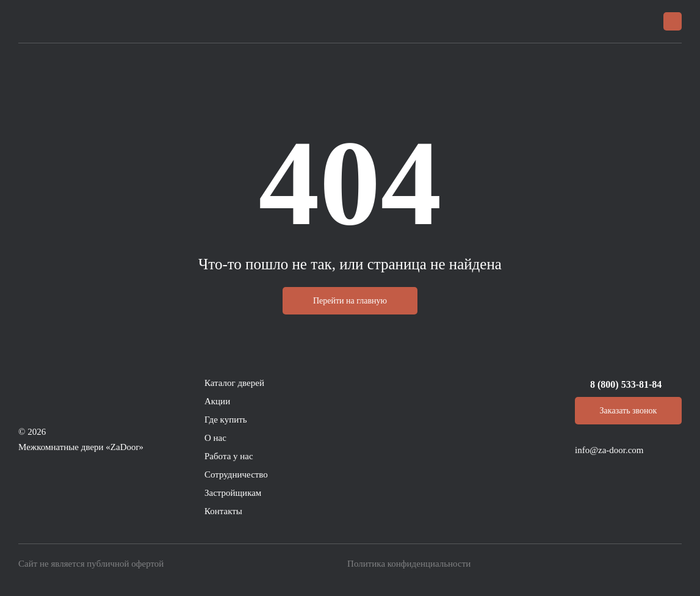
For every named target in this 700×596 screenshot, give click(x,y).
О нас (215, 438)
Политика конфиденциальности (409, 564)
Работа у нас (229, 456)
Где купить (226, 420)
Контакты (223, 511)
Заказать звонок (629, 411)
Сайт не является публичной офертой (91, 564)
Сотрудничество (236, 474)
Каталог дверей (234, 383)
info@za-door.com (609, 450)
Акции (217, 401)
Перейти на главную (350, 301)
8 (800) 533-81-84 (626, 384)
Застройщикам (233, 493)
